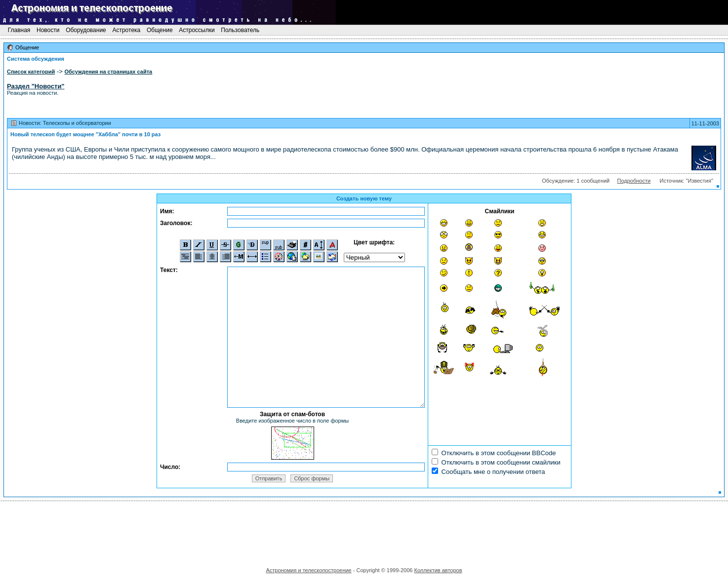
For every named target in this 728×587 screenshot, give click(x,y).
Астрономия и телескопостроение (308, 570)
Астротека (126, 30)
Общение (160, 30)
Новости (48, 30)
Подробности (634, 181)
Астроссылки (197, 30)
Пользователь (240, 30)
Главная (19, 30)
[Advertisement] (364, 531)
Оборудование (86, 30)
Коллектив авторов (438, 570)
